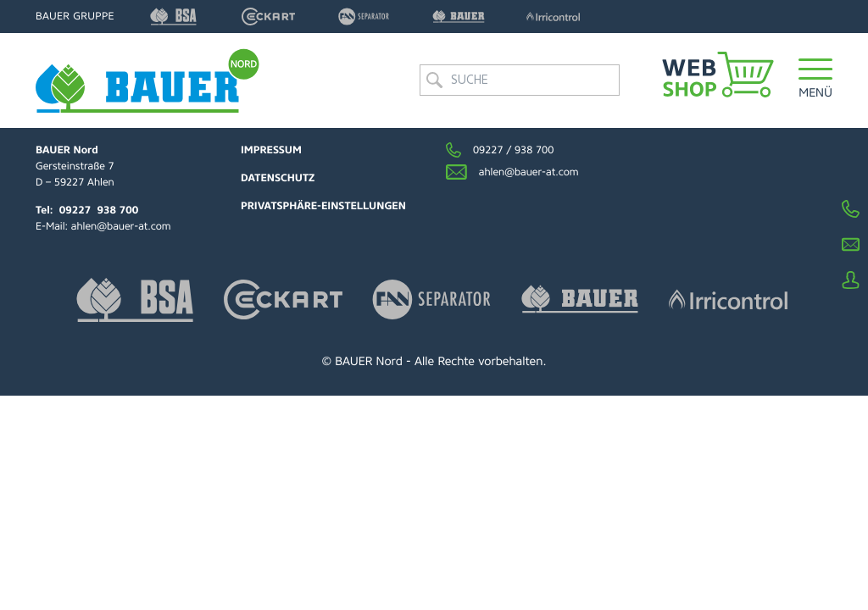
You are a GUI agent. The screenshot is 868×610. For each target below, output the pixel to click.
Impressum (271, 150)
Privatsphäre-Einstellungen (323, 206)
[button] (815, 80)
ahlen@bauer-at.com (121, 226)
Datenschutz (278, 178)
